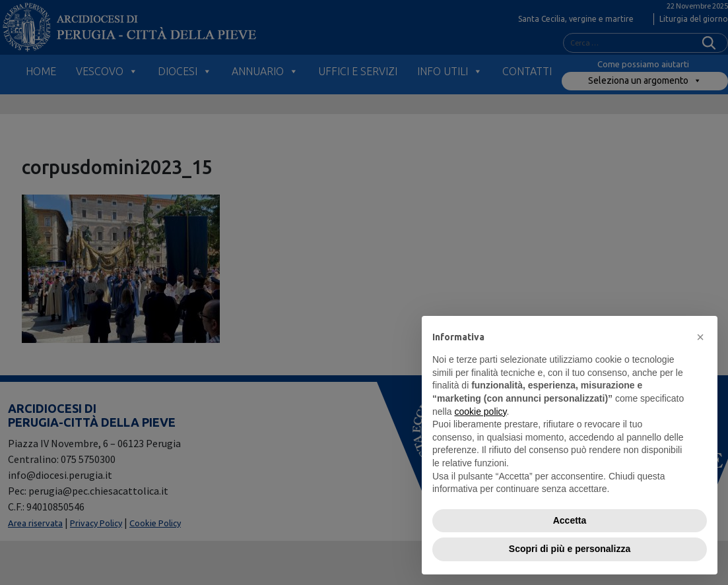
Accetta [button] (570, 520)
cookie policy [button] (480, 412)
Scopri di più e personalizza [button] (570, 549)
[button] (700, 337)
